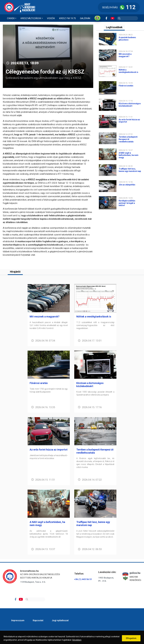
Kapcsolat (38, 620)
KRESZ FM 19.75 (67, 18)
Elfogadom (131, 638)
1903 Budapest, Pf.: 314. (106, 579)
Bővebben (77, 640)
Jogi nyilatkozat (60, 620)
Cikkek (11, 18)
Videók (51, 18)
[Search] (35, 599)
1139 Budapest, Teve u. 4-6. (33, 582)
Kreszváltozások (31, 18)
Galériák (85, 18)
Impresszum (18, 620)
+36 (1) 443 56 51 (83, 579)
